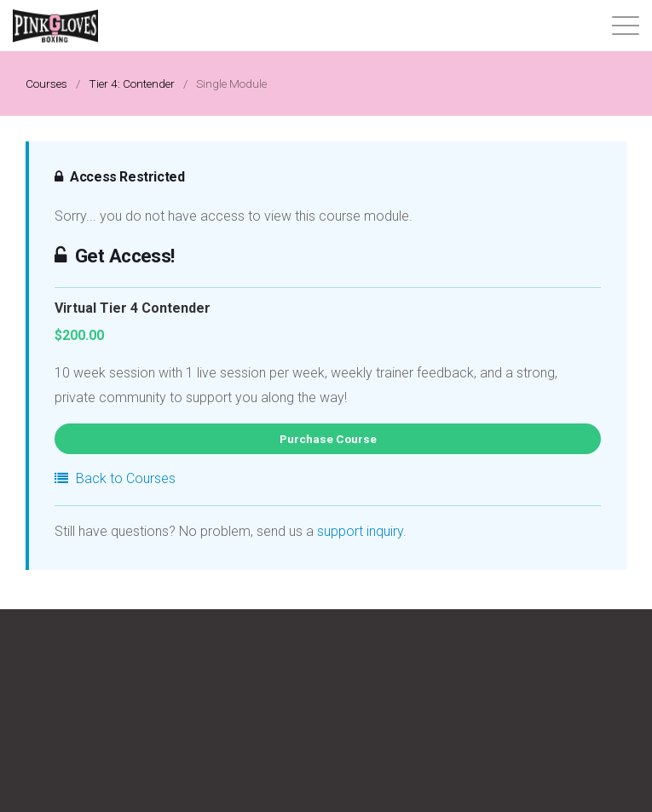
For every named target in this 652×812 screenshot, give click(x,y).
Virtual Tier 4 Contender (133, 308)
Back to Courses (115, 478)
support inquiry (360, 531)
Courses (46, 84)
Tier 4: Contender (132, 84)
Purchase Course (328, 439)
